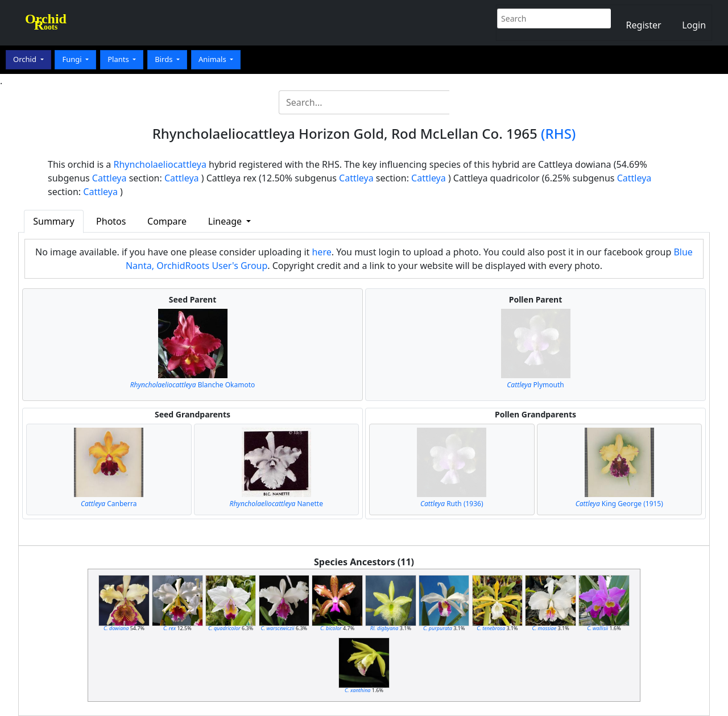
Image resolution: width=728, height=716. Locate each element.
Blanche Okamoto (193, 385)
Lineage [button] (226, 221)
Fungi (73, 59)
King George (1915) (619, 504)
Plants (119, 59)
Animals (213, 59)
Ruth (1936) (452, 504)
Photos (111, 221)
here (321, 252)
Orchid (26, 59)
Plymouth (535, 385)
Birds (165, 59)
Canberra (109, 504)
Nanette (276, 504)
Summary (53, 221)
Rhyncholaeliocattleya (160, 164)
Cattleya (109, 178)
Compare (167, 221)
